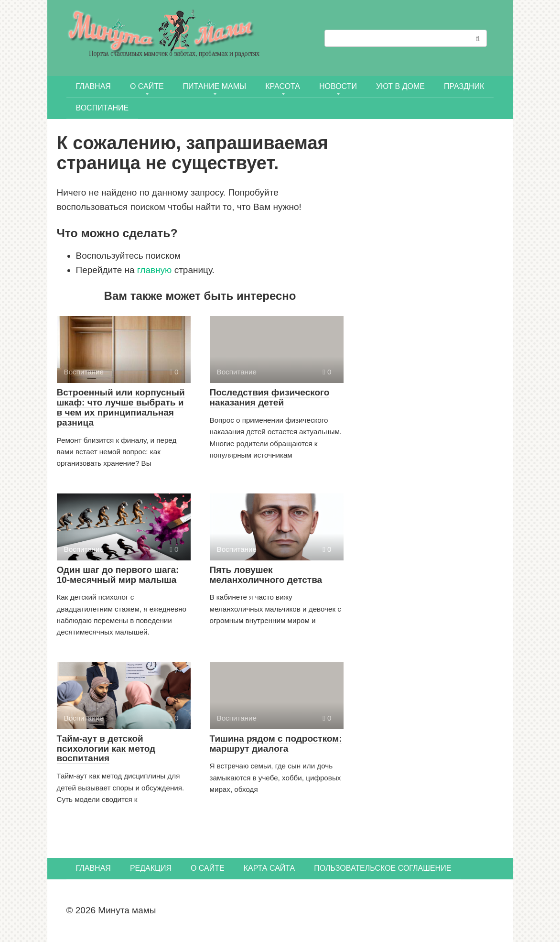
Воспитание (102, 108)
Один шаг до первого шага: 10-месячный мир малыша (118, 575)
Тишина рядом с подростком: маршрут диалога (276, 744)
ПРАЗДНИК (464, 86)
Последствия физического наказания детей (270, 397)
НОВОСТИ (338, 86)
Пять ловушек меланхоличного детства (266, 575)
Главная (93, 86)
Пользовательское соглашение (382, 868)
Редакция (151, 868)
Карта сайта (269, 868)
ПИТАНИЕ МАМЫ (215, 86)
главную (155, 270)
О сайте (147, 86)
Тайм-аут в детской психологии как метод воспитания (106, 749)
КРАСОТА (283, 86)
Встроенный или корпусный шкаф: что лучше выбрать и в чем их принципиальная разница (121, 407)
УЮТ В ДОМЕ (400, 86)
